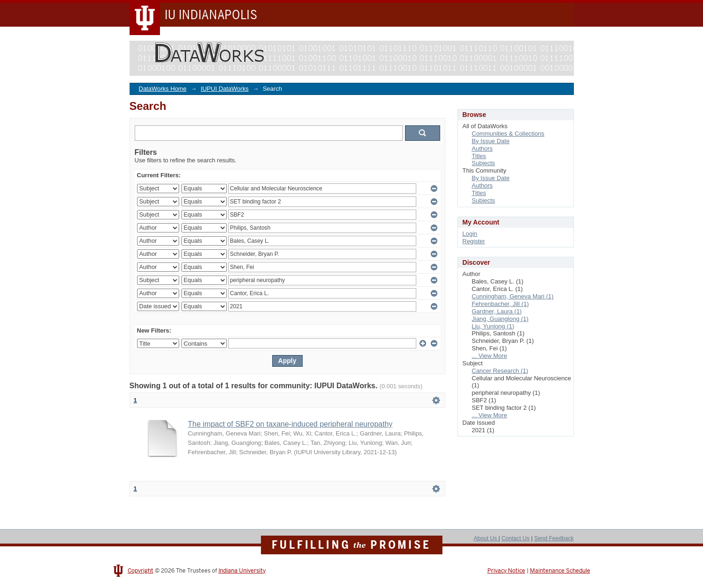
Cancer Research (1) (500, 371)
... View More (490, 356)
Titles (479, 156)
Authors (482, 149)
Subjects (484, 163)
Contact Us (515, 538)
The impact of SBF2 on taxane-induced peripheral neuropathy (290, 424)
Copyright (141, 571)
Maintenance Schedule (560, 571)
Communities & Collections (508, 134)
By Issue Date (491, 141)
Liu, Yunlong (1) (493, 326)
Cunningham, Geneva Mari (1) (513, 296)
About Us (486, 538)
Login (470, 234)
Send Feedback (554, 538)
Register (474, 241)
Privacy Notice (506, 571)
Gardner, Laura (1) (497, 311)
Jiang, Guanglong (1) (500, 319)
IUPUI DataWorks (225, 89)
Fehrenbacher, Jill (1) (500, 304)
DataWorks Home (163, 89)
